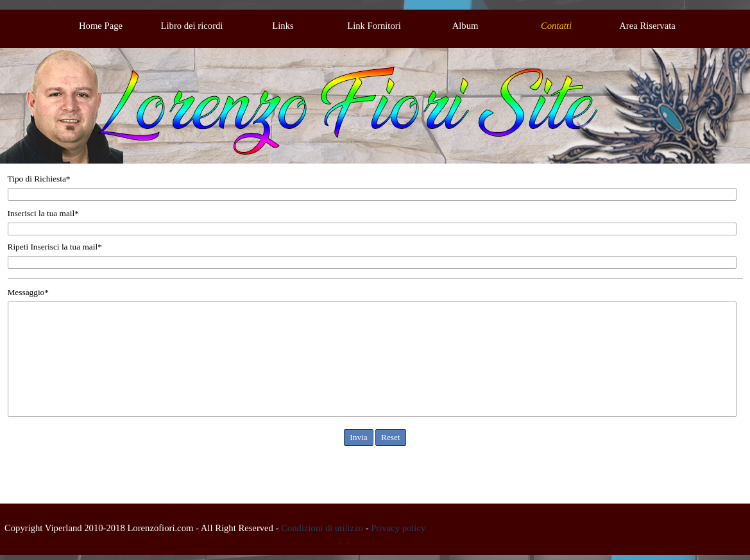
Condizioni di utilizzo (322, 528)
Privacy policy (398, 528)
